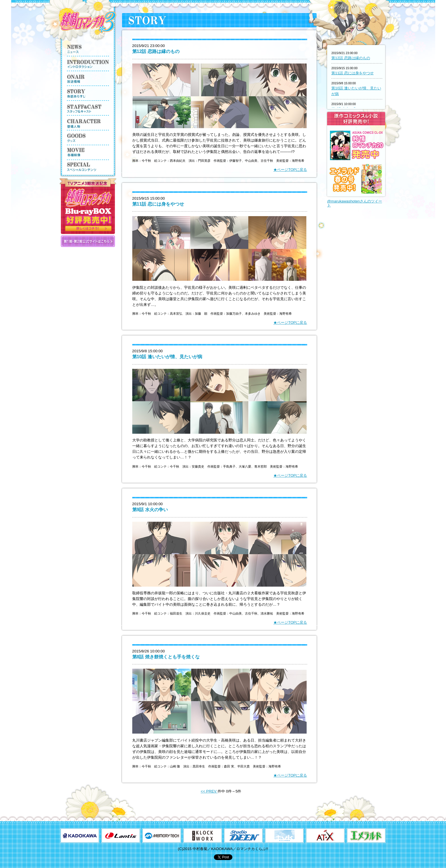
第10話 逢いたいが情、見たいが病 (167, 357)
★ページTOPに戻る (290, 170)
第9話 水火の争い (150, 510)
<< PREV (209, 791)
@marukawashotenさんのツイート (355, 203)
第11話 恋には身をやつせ (158, 204)
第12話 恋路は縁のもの (156, 51)
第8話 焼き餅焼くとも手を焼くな (166, 657)
